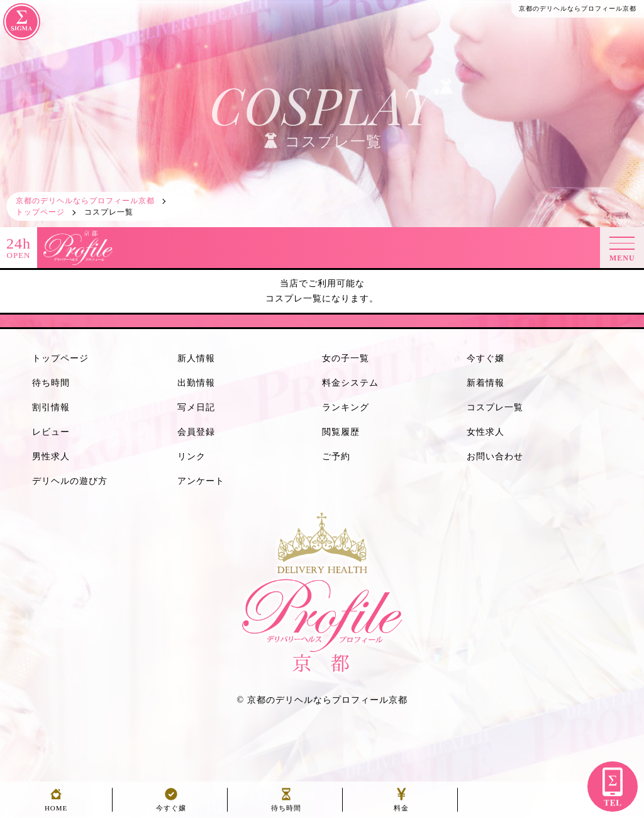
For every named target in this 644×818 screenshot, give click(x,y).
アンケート (201, 481)
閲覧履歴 (341, 432)
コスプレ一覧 (495, 407)
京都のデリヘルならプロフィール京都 (327, 700)
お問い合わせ (495, 457)
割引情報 (51, 407)
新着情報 (486, 383)
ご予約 (336, 457)
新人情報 (196, 358)
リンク (192, 457)
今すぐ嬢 (486, 358)
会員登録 (196, 432)
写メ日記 (196, 407)
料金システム (350, 383)
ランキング (346, 407)
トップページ (60, 358)
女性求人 (486, 432)
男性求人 (51, 457)
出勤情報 (196, 383)
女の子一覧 (346, 358)
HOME (56, 804)
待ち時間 (51, 383)
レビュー (51, 432)
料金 (401, 804)
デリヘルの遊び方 (70, 481)
